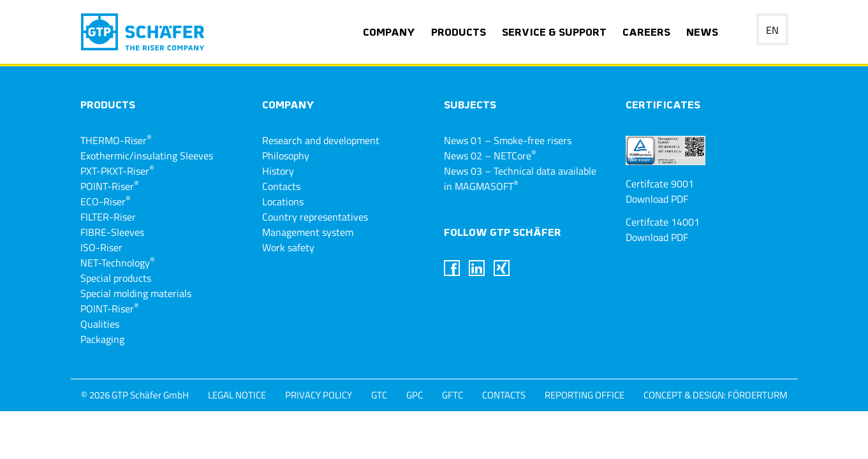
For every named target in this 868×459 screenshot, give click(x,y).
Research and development (321, 140)
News (702, 33)
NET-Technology (118, 263)
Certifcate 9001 (660, 184)
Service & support (554, 33)
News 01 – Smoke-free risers (508, 140)
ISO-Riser (101, 247)
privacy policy (319, 395)
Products (459, 33)
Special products (116, 278)
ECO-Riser (106, 201)
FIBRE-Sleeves (112, 232)
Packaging (102, 339)
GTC (379, 395)
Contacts (281, 186)
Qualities (100, 324)
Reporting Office (585, 395)
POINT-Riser (110, 186)
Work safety (288, 247)
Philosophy (286, 156)
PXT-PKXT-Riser (117, 171)
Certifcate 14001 (663, 222)
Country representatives (315, 217)
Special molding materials (136, 293)
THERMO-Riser (116, 140)
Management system (308, 232)
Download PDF (657, 199)
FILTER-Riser (108, 217)
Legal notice (237, 395)
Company (389, 33)
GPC (415, 395)
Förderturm (758, 395)
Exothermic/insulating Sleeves (147, 156)
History (278, 171)
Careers (646, 33)
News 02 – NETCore (490, 156)
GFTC (452, 395)
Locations (283, 201)
